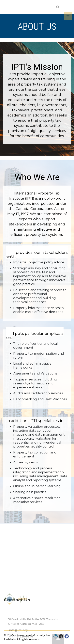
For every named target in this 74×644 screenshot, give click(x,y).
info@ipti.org (18, 635)
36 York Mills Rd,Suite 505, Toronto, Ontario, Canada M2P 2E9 (33, 626)
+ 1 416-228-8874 (21, 641)
